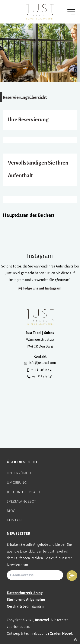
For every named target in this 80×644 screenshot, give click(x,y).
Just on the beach (24, 492)
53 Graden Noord (59, 634)
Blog (11, 511)
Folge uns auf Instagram (42, 289)
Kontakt (15, 520)
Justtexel (42, 620)
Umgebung (17, 483)
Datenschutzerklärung (25, 593)
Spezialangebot (22, 502)
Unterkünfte (19, 473)
